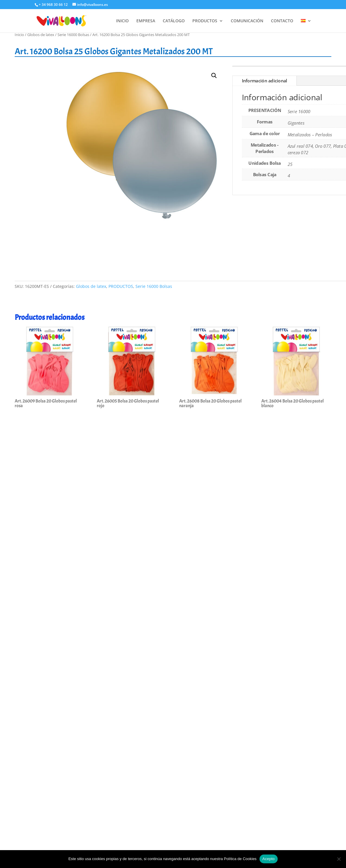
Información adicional (265, 81)
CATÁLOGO (174, 21)
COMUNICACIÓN (247, 21)
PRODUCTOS (205, 21)
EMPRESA (146, 21)
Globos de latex (41, 35)
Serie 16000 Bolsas (73, 35)
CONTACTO (282, 21)
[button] (214, 76)
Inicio (19, 35)
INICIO (122, 21)
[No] (339, 859)
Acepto (269, 859)
